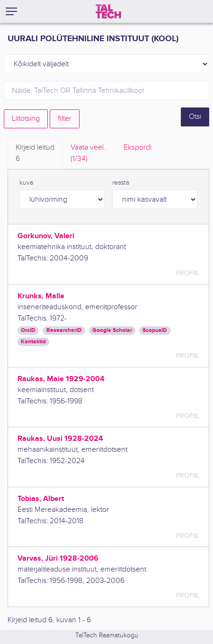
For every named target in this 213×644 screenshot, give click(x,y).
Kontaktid (33, 342)
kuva (26, 183)
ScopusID (155, 330)
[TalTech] (108, 11)
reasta (121, 183)
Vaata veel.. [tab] (89, 154)
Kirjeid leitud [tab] (35, 154)
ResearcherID (64, 330)
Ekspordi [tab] (138, 148)
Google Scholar (112, 330)
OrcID (28, 330)
